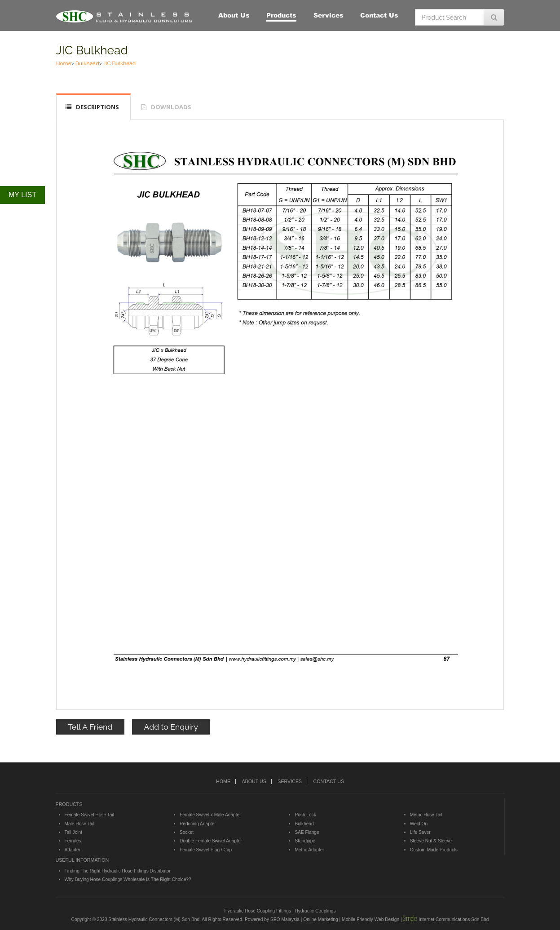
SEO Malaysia (285, 919)
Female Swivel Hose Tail (89, 815)
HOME (223, 781)
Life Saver (420, 832)
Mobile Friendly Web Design (370, 919)
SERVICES (290, 781)
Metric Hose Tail (426, 815)
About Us (234, 15)
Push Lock (305, 815)
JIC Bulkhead (92, 50)
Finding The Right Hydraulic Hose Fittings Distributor (118, 871)
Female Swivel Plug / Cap (206, 850)
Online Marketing (320, 919)
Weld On (419, 824)
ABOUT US (254, 781)
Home (64, 63)
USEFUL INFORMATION (82, 860)
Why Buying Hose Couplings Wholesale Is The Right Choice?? (128, 879)
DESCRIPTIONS (97, 107)
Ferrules (73, 841)
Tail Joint (74, 832)
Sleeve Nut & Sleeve (431, 841)
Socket (187, 832)
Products (281, 15)
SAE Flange (307, 832)
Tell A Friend (90, 727)
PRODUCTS (69, 804)
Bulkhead (87, 63)
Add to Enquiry (171, 727)
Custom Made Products (434, 850)
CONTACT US (329, 781)
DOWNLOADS (171, 107)
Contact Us (379, 15)
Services (329, 15)
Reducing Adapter (198, 824)
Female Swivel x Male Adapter (210, 815)
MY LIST (22, 195)
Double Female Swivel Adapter (211, 841)
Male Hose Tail (79, 824)
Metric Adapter (309, 850)
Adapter (73, 850)
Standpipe (305, 841)
